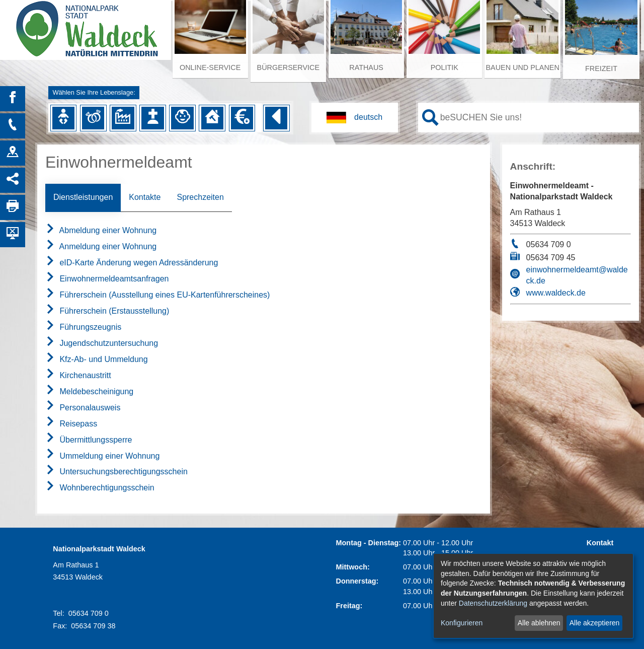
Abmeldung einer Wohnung (101, 230)
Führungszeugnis (83, 327)
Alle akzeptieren (595, 623)
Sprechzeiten (200, 197)
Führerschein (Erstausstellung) (107, 311)
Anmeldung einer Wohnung (101, 246)
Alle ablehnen (539, 623)
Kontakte (145, 197)
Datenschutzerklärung (493, 603)
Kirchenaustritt (78, 375)
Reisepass (71, 424)
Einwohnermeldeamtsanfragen (107, 279)
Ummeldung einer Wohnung (102, 456)
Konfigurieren (462, 623)
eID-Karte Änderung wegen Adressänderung (132, 263)
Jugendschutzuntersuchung (102, 343)
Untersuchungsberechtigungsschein (116, 472)
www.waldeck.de (556, 293)
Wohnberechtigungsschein (100, 488)
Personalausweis (83, 408)
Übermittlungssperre (89, 440)
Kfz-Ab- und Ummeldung (97, 359)
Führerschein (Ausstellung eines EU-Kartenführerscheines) (157, 295)
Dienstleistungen (83, 197)
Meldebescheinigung (89, 391)
